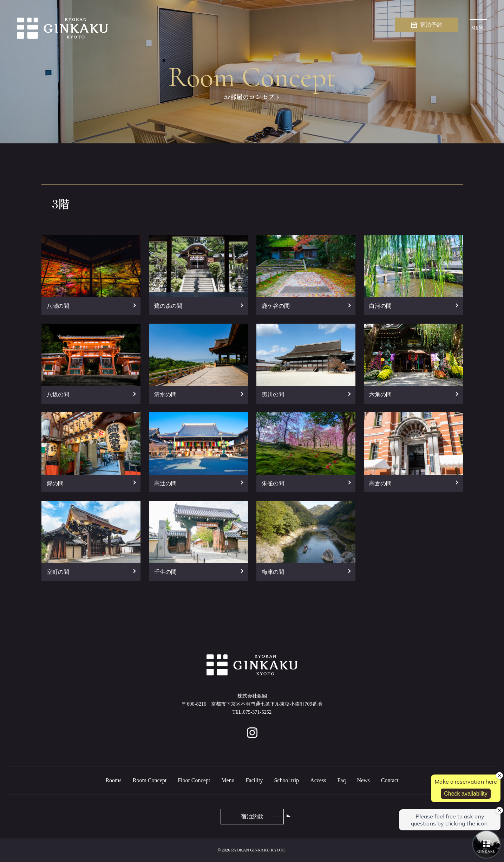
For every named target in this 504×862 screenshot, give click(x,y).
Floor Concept (194, 780)
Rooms (113, 780)
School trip (286, 780)
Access (318, 780)
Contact (390, 780)
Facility (254, 780)
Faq (341, 780)
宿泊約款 (252, 816)
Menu (228, 780)
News (363, 780)
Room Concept (150, 780)
